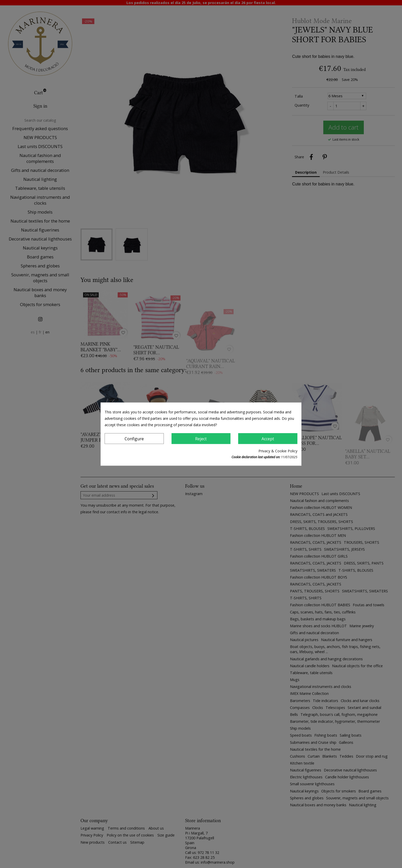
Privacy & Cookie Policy (278, 451)
